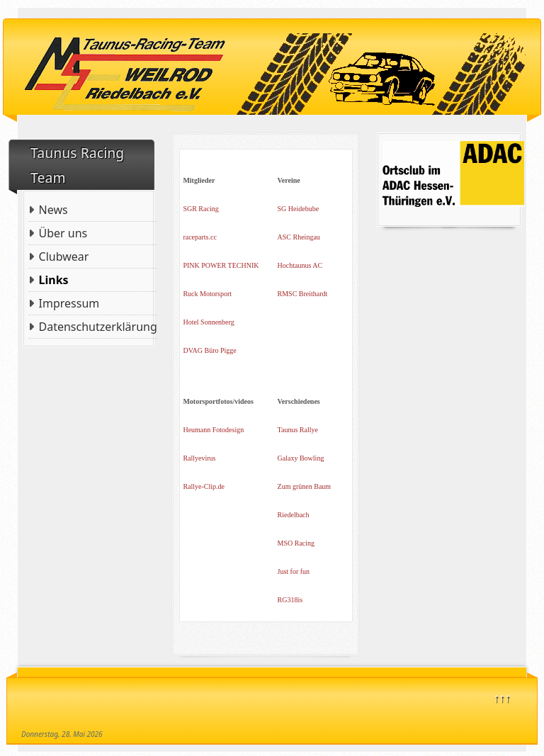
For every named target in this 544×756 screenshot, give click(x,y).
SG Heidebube (299, 209)
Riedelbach (294, 515)
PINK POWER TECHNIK (221, 265)
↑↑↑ (502, 697)
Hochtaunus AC (300, 265)
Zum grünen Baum (305, 486)
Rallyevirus (199, 458)
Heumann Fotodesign (213, 430)
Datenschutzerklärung (98, 327)
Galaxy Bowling (301, 458)
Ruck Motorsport (207, 294)
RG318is (290, 600)
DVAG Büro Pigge (209, 350)
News (53, 210)
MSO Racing (296, 543)
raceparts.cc (199, 237)
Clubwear (64, 256)
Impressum (69, 303)
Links (54, 280)
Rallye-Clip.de (204, 486)
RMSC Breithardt (303, 294)
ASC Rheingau (299, 237)
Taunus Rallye (298, 430)
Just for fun (294, 571)
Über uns (63, 233)
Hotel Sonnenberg (208, 322)
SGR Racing (200, 209)
